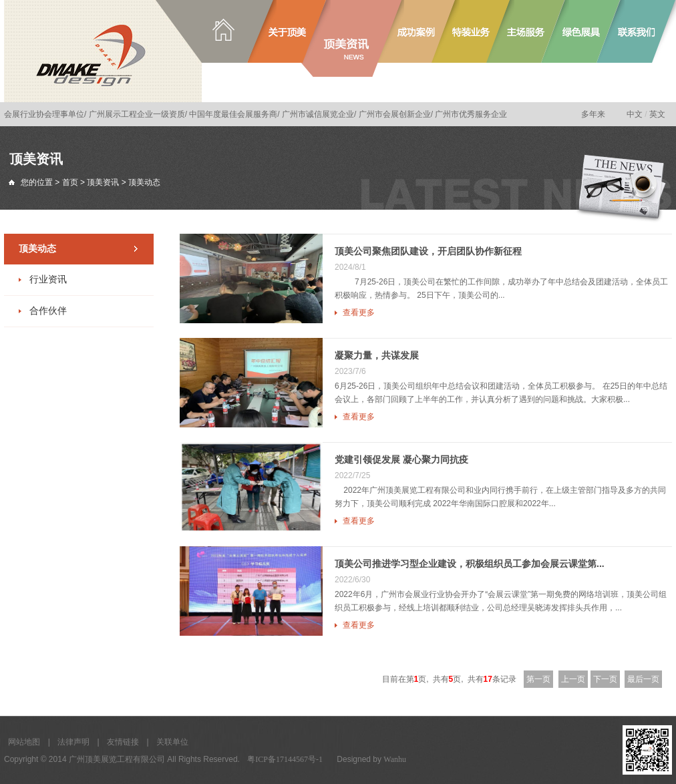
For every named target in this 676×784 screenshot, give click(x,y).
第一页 (538, 679)
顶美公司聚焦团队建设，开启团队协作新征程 (428, 251)
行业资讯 (48, 279)
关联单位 (172, 742)
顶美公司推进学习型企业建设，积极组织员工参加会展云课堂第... (470, 564)
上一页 (573, 679)
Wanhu (395, 759)
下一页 (605, 679)
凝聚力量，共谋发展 (377, 355)
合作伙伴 (48, 311)
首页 (70, 182)
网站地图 (24, 742)
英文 (657, 114)
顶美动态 (37, 249)
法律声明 (73, 742)
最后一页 (643, 679)
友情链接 (123, 742)
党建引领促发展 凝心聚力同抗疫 (401, 459)
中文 (635, 114)
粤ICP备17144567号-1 (285, 759)
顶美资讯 (103, 182)
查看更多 (359, 313)
